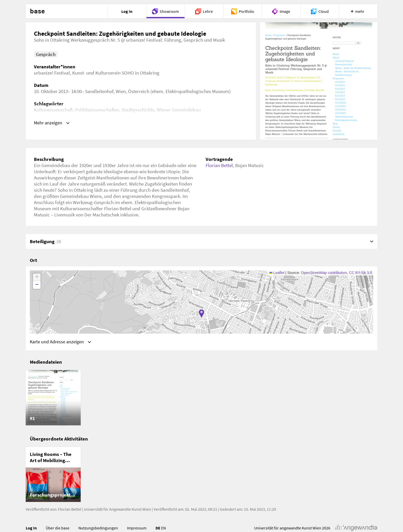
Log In (31, 529)
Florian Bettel (219, 165)
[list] (201, 398)
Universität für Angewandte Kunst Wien (117, 510)
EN (163, 529)
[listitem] (53, 398)
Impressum (137, 529)
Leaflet (277, 273)
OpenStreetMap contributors (324, 273)
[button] (201, 314)
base (37, 11)
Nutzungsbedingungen (98, 529)
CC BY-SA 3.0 (360, 273)
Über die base (58, 529)
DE (158, 529)
